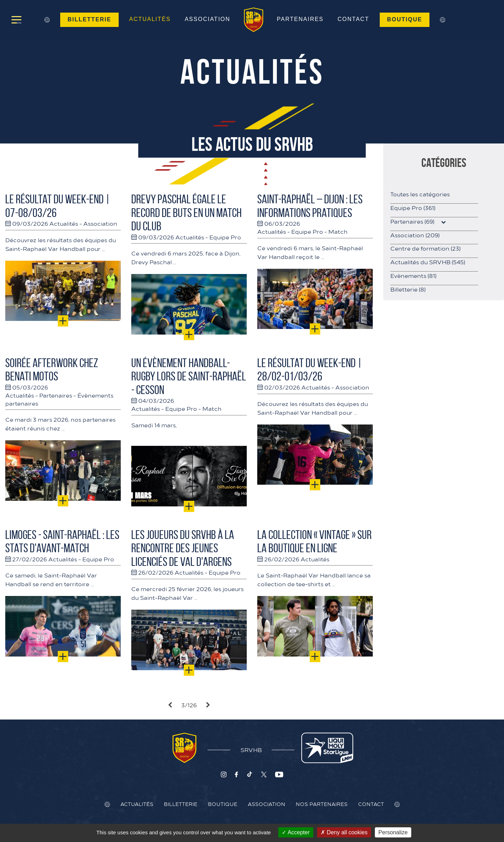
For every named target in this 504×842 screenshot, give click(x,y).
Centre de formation (425, 248)
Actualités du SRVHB (428, 262)
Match (338, 231)
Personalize (393, 832)
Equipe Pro (225, 237)
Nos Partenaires (322, 804)
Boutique (405, 19)
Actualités (150, 19)
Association (207, 19)
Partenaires (300, 19)
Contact (353, 19)
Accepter (296, 832)
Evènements (413, 275)
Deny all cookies (344, 832)
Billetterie (89, 19)
